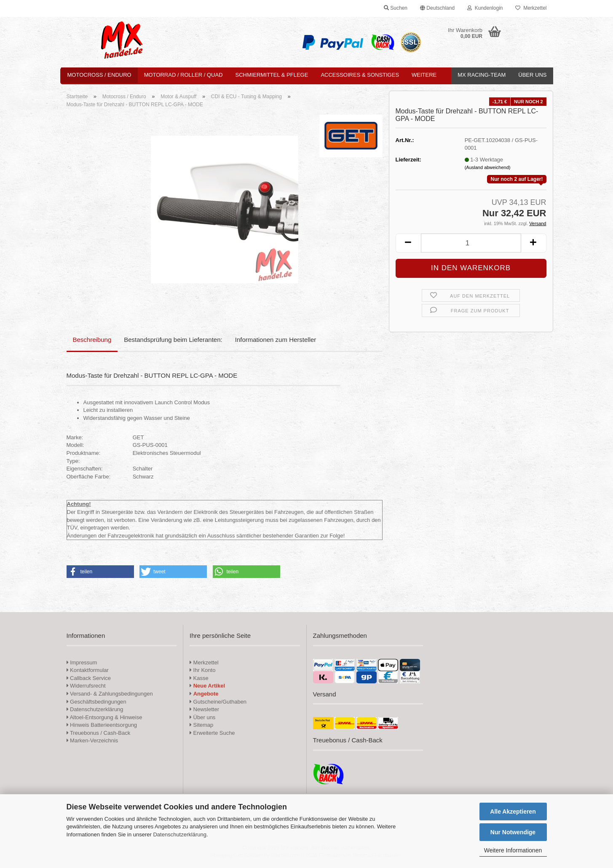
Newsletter (204, 709)
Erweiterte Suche (212, 733)
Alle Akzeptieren (513, 812)
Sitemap (201, 725)
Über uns (532, 75)
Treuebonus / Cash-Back (99, 733)
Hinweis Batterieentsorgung (102, 725)
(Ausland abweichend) (488, 167)
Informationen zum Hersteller (276, 340)
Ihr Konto (202, 670)
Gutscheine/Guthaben (218, 702)
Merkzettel (531, 8)
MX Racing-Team (482, 75)
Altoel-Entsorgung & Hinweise (104, 717)
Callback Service (89, 678)
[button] (437, 8)
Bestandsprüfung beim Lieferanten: (173, 340)
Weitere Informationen (513, 850)
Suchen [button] (396, 8)
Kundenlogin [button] (485, 8)
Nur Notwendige (513, 832)
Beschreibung (92, 340)
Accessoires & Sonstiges (360, 75)
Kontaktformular (88, 670)
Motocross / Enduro (99, 75)
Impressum (83, 662)
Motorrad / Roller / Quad (183, 75)
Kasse (199, 678)
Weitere (424, 75)
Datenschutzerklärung (179, 834)
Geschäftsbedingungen (96, 702)
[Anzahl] (471, 243)
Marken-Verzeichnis (92, 740)
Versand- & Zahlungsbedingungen (110, 694)
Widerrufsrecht (86, 686)
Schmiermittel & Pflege (272, 75)
